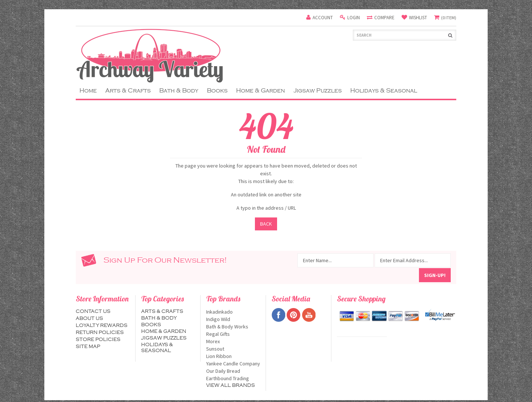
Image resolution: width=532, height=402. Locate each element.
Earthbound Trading (233, 378)
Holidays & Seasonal (384, 91)
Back (266, 224)
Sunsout (233, 349)
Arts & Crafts (128, 91)
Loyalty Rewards (102, 325)
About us (89, 318)
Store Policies (98, 339)
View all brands (231, 385)
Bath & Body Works (233, 327)
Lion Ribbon (233, 356)
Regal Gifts (233, 334)
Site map (88, 347)
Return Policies (100, 332)
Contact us (93, 311)
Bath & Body (179, 91)
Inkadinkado (233, 312)
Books (217, 91)
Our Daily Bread (233, 371)
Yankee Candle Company (233, 364)
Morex (233, 341)
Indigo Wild (233, 319)
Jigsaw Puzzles (318, 91)
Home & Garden (260, 91)
